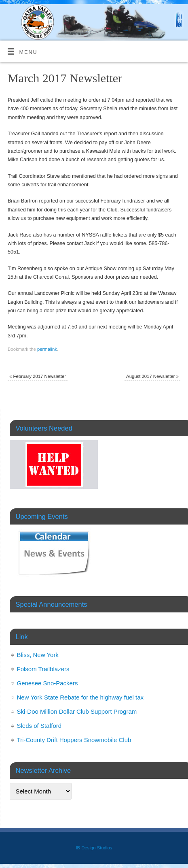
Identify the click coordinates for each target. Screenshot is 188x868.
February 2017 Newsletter (38, 376)
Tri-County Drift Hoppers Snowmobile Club (74, 740)
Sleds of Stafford (39, 726)
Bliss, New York (38, 655)
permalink (47, 349)
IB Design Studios (94, 848)
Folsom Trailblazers (43, 669)
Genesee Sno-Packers (48, 683)
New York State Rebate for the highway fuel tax (80, 697)
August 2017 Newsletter (152, 376)
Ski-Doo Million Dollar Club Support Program (77, 711)
